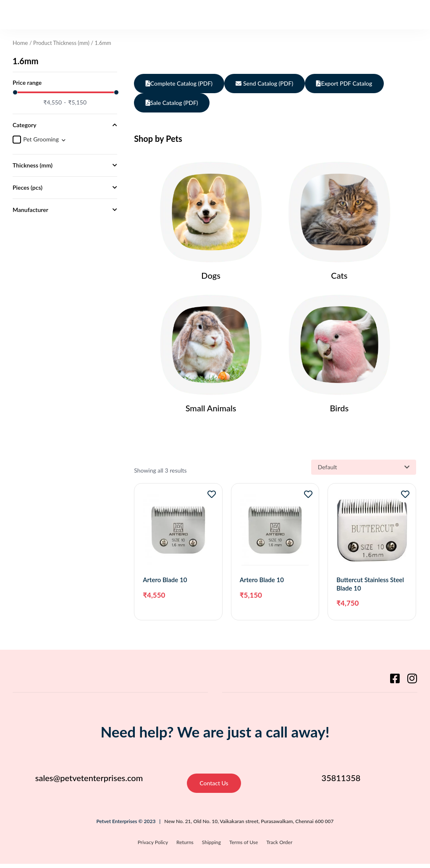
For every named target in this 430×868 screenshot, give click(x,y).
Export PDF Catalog (349, 83)
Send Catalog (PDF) (267, 83)
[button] (410, 15)
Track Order (279, 847)
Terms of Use (244, 847)
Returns (185, 847)
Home (20, 42)
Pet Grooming (41, 139)
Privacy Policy (153, 847)
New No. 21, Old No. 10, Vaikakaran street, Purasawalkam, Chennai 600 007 (249, 825)
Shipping (211, 847)
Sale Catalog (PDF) (173, 103)
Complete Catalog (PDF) (180, 83)
